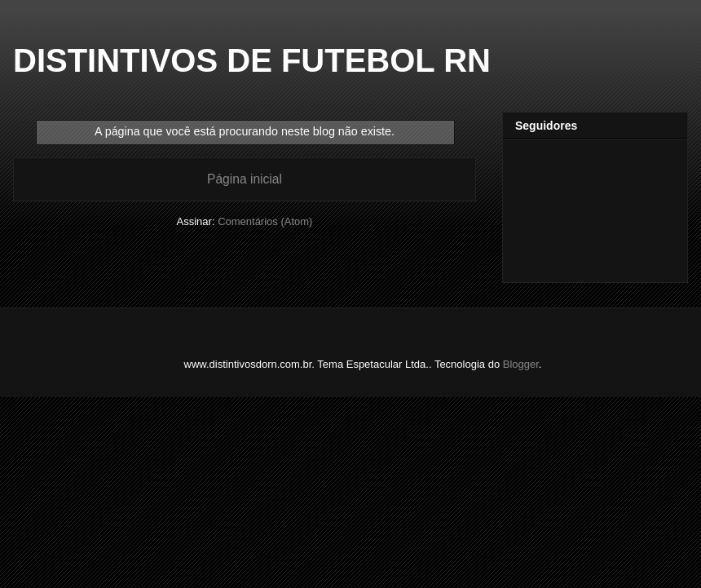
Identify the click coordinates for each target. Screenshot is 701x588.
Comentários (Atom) (265, 221)
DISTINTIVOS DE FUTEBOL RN (252, 60)
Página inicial (245, 179)
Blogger (521, 364)
